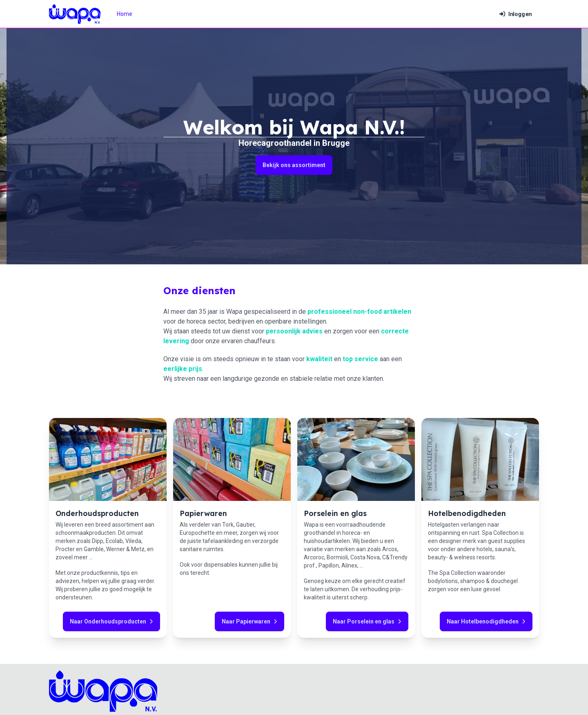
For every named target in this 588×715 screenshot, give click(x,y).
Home (125, 14)
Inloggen (516, 14)
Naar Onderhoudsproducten (111, 621)
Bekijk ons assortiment (294, 165)
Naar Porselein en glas (367, 621)
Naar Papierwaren (249, 621)
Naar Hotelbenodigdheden (486, 621)
